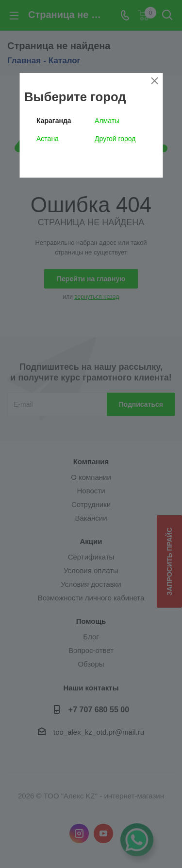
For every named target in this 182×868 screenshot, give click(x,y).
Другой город (115, 139)
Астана (48, 139)
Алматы (107, 121)
